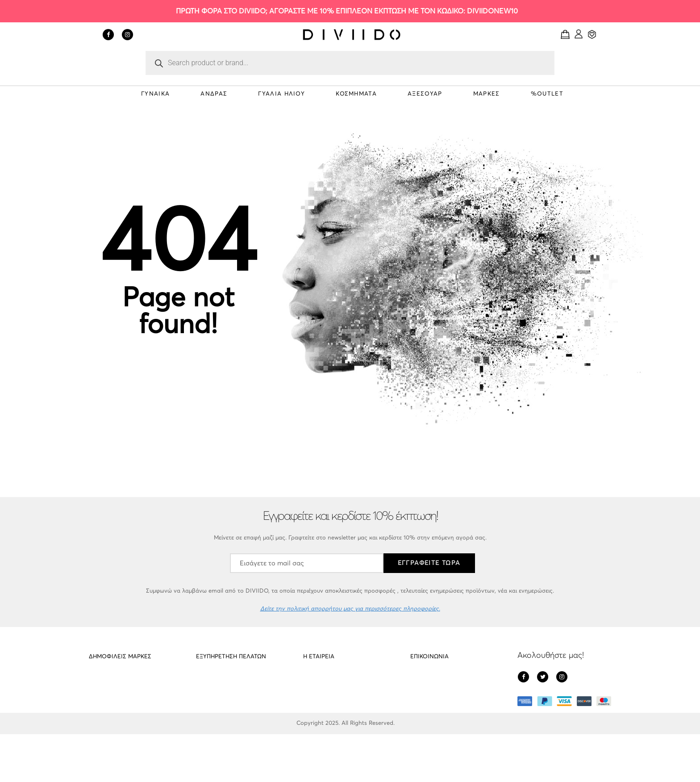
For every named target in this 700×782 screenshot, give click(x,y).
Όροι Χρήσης (321, 732)
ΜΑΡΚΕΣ (487, 94)
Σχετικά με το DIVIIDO (332, 681)
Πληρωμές (317, 715)
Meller (97, 698)
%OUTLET (547, 94)
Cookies (207, 698)
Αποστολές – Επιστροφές (230, 681)
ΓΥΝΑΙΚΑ (155, 94)
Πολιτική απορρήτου (330, 698)
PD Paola (101, 681)
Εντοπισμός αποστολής (227, 732)
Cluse (96, 715)
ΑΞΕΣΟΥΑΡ (425, 94)
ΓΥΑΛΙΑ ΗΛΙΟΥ (281, 94)
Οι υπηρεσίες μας (219, 715)
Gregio (98, 732)
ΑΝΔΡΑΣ (214, 94)
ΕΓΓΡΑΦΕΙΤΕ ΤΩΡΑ (429, 563)
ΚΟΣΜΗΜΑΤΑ (356, 94)
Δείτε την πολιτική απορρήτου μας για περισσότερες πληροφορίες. (350, 609)
